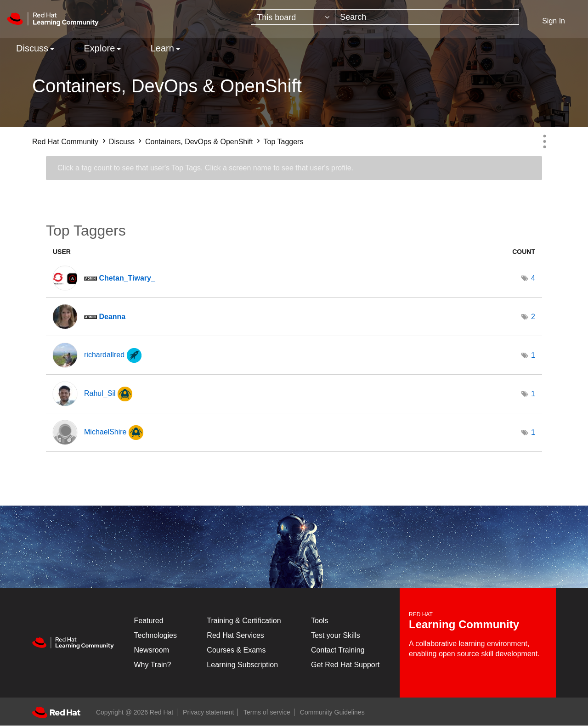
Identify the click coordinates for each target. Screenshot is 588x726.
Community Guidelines (332, 712)
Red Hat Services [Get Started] (235, 635)
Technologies (155, 635)
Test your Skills (336, 635)
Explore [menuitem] (99, 48)
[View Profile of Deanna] (112, 317)
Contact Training (338, 650)
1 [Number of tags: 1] (533, 355)
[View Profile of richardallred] (104, 355)
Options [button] (544, 141)
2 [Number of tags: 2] (533, 317)
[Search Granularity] (293, 17)
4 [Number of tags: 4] (533, 278)
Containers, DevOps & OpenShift (199, 142)
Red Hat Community (65, 142)
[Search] (427, 17)
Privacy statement (208, 712)
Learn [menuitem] (162, 48)
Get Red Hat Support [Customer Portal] (345, 665)
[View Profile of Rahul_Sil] (100, 393)
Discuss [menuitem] (32, 48)
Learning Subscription (242, 665)
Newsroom (152, 650)
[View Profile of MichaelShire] (105, 432)
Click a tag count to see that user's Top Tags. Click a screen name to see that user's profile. (205, 168)
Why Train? (153, 665)
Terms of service (267, 712)
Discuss (122, 142)
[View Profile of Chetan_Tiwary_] (127, 278)
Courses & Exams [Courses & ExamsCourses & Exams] (236, 650)
